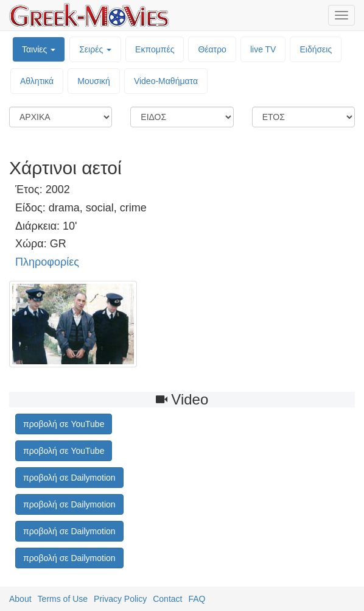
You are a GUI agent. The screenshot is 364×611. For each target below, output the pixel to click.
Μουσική (94, 81)
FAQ (197, 599)
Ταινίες (39, 49)
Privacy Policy (120, 599)
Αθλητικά (37, 81)
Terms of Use (63, 599)
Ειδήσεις (316, 49)
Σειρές (95, 49)
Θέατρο (212, 49)
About (20, 599)
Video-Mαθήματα (166, 81)
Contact (167, 599)
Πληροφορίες (47, 262)
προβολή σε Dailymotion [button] (69, 478)
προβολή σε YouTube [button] (64, 424)
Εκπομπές (155, 49)
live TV (263, 49)
